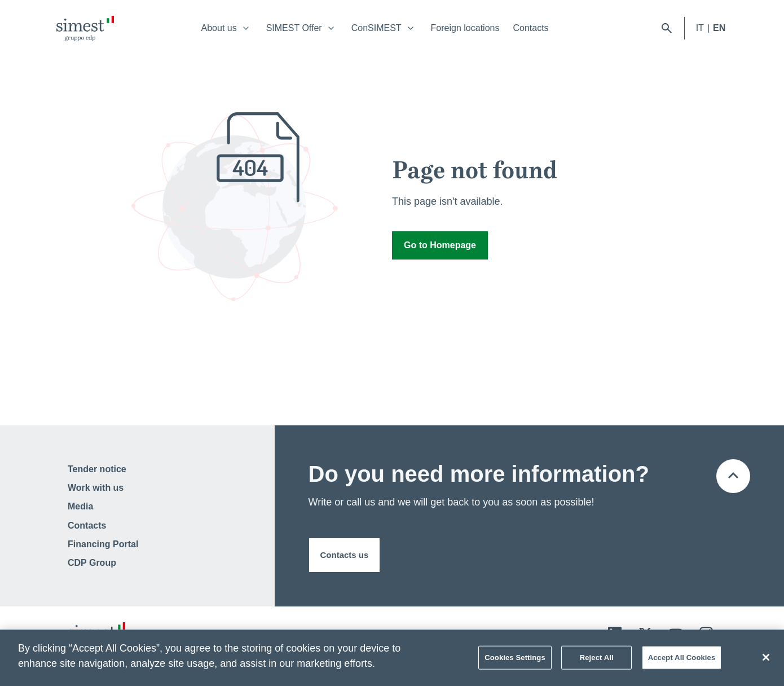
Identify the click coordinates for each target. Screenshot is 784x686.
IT (700, 28)
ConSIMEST (376, 28)
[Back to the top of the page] (733, 476)
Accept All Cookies (682, 660)
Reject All (597, 660)
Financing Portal (103, 544)
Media (80, 506)
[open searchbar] (667, 28)
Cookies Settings (515, 660)
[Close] (766, 660)
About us (219, 28)
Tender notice (97, 469)
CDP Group (92, 563)
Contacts (530, 28)
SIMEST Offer (294, 28)
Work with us (96, 488)
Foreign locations (465, 28)
